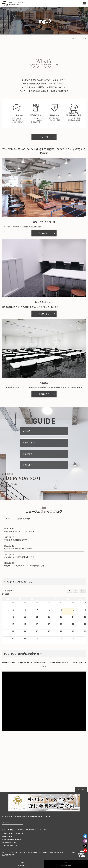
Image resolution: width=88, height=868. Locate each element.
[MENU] (84, 4)
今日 (83, 591)
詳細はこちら (44, 233)
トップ (74, 38)
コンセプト (44, 137)
